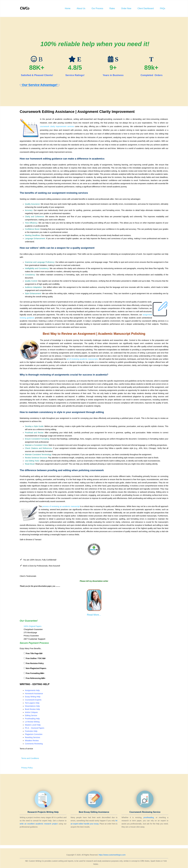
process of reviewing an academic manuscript (61, 506)
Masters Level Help (33, 725)
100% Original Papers (33, 626)
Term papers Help (32, 703)
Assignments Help (32, 690)
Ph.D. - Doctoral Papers (35, 728)
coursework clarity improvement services (57, 126)
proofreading (149, 817)
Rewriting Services (33, 737)
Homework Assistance (34, 694)
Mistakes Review (32, 741)
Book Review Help (32, 709)
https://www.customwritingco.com (112, 855)
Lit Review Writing (32, 722)
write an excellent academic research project (39, 824)
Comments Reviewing (34, 744)
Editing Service (31, 715)
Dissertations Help (32, 706)
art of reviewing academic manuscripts (82, 359)
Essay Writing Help (33, 697)
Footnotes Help (31, 731)
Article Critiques (31, 712)
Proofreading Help (32, 719)
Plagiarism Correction (34, 734)
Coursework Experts (33, 700)
